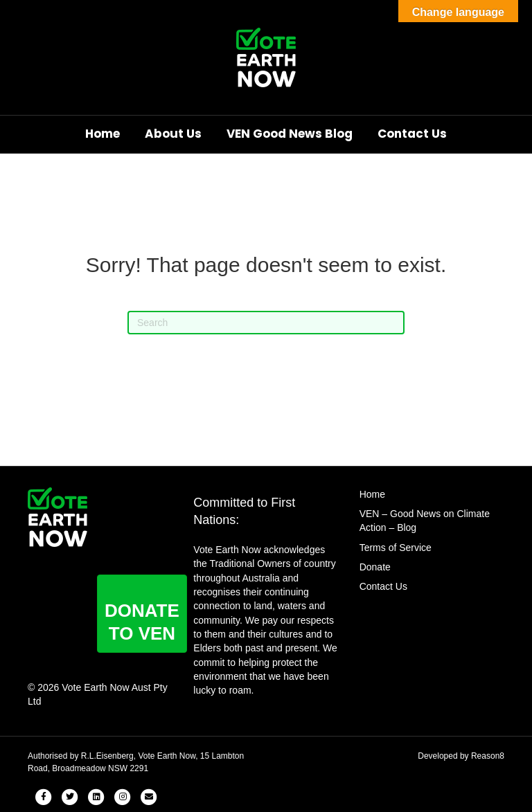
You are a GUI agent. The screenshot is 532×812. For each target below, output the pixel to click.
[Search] (266, 323)
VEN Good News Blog (290, 134)
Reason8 (488, 756)
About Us (173, 134)
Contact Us (412, 134)
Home (103, 134)
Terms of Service (396, 548)
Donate (375, 567)
